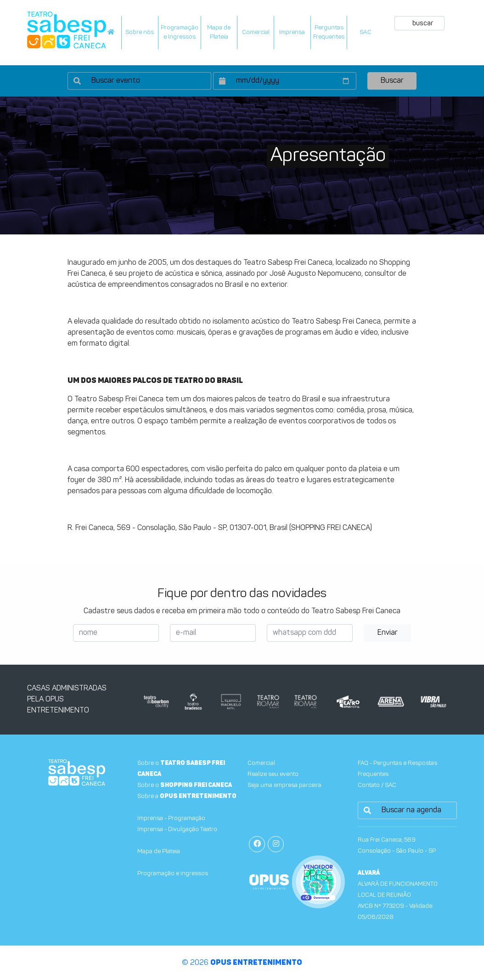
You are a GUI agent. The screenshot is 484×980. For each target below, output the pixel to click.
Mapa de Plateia (159, 852)
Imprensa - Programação (171, 818)
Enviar (388, 633)
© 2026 (242, 963)
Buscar (392, 81)
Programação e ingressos (173, 874)
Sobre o (185, 785)
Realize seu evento (273, 774)
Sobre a (187, 796)
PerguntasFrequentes (329, 32)
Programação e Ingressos (180, 32)
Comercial (256, 32)
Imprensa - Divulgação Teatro (177, 829)
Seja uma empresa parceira (284, 785)
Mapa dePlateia (219, 32)
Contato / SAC (377, 785)
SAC (366, 32)
